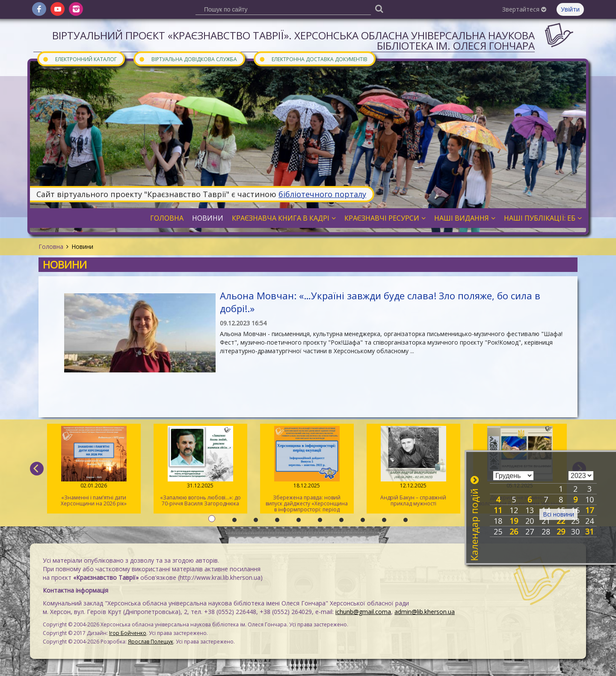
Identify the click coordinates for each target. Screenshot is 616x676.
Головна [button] (167, 218)
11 (498, 510)
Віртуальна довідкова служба (188, 59)
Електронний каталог (80, 59)
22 (561, 521)
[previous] (37, 469)
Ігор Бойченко (128, 633)
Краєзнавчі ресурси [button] (385, 218)
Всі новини (558, 514)
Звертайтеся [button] (524, 9)
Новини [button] (208, 218)
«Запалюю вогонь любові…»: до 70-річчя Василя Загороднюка (200, 466)
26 (514, 531)
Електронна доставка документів (313, 59)
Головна (51, 246)
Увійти (570, 9)
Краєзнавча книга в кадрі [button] (284, 218)
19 (514, 521)
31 (589, 531)
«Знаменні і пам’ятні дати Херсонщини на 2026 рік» (94, 466)
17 (589, 510)
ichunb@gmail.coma (363, 612)
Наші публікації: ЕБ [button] (543, 218)
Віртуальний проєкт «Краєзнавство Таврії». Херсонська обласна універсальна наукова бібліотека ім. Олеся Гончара (293, 40)
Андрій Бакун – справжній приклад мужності (413, 466)
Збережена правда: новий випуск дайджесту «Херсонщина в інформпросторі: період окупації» (307, 470)
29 (561, 531)
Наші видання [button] (465, 218)
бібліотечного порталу (322, 194)
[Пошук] (379, 8)
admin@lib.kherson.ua (425, 612)
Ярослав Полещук (151, 642)
